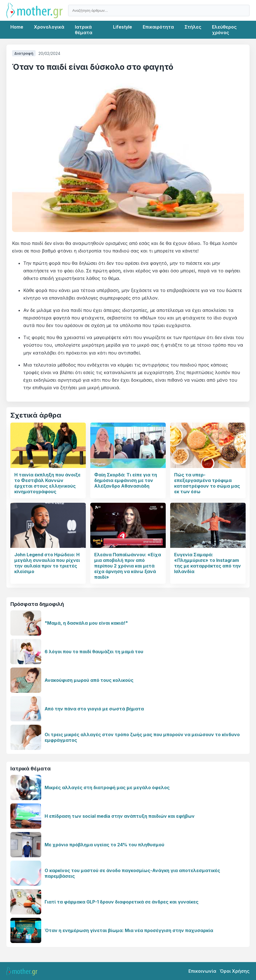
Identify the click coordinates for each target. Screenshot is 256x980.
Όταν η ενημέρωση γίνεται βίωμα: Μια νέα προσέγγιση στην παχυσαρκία (129, 930)
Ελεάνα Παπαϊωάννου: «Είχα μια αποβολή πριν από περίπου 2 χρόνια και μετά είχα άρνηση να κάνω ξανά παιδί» (128, 566)
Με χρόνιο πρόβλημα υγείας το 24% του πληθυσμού (104, 845)
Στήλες (193, 27)
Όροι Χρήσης (235, 971)
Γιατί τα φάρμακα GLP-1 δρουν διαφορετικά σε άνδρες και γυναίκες (122, 902)
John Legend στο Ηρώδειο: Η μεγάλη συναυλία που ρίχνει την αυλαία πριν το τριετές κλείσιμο (47, 563)
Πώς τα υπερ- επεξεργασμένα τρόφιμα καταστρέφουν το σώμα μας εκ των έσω (207, 483)
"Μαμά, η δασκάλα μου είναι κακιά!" (86, 623)
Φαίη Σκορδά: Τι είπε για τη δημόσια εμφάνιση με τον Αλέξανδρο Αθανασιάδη (126, 480)
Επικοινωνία (202, 971)
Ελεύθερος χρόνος (224, 30)
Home (17, 27)
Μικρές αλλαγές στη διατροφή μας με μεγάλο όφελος (107, 787)
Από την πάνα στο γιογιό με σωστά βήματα (94, 709)
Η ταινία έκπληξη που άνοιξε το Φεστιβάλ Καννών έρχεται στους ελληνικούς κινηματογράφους (47, 483)
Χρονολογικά (49, 27)
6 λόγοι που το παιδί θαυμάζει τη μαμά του (94, 652)
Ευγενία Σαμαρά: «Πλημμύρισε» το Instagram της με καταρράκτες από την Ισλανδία (207, 563)
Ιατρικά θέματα (84, 30)
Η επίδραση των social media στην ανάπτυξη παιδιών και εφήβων (120, 816)
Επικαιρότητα (158, 27)
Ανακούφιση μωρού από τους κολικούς (89, 680)
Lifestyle (123, 27)
